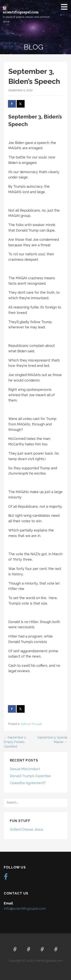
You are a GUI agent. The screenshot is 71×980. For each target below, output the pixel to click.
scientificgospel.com (21, 12)
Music (42, 949)
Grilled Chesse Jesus (27, 829)
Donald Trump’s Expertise (30, 776)
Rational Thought (31, 724)
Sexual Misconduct (25, 769)
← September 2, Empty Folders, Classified (15, 742)
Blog (56, 949)
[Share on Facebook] (12, 104)
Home (15, 949)
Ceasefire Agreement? (28, 783)
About (29, 949)
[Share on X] (21, 104)
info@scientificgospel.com (25, 909)
